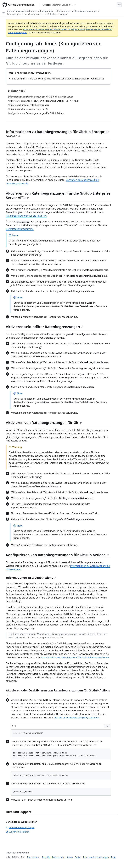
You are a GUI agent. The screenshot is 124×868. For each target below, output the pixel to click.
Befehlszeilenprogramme (20, 229)
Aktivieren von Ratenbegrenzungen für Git (44, 422)
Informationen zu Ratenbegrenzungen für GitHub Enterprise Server (58, 134)
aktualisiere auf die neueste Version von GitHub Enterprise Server (54, 29)
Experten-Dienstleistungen (96, 857)
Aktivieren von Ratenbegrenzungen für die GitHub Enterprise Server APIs (58, 195)
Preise (78, 857)
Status (70, 857)
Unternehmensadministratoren (22, 11)
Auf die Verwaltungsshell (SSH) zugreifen (77, 718)
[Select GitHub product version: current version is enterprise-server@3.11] (59, 5)
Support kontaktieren (18, 832)
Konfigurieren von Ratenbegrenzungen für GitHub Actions (57, 555)
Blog (113, 857)
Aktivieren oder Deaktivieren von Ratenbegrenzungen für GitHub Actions (58, 692)
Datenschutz (58, 857)
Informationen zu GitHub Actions (31, 578)
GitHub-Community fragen (20, 827)
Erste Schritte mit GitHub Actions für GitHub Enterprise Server (75, 657)
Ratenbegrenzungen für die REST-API (26, 216)
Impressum (33, 857)
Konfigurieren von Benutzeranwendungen (77, 11)
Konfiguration (47, 11)
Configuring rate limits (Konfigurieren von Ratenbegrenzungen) (38, 14)
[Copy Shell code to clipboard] (107, 726)
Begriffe (46, 857)
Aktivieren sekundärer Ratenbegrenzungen (45, 327)
